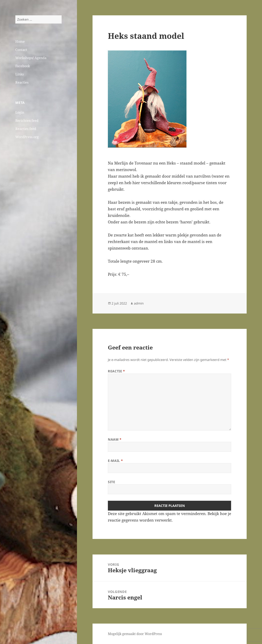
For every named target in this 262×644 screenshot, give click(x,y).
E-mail (115, 461)
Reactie (116, 371)
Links (20, 74)
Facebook (23, 66)
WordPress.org (27, 137)
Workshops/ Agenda (31, 58)
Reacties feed (26, 129)
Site (112, 482)
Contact (21, 50)
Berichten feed (27, 121)
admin (139, 303)
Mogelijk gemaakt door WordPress (135, 634)
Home (20, 41)
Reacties (22, 82)
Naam (115, 439)
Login (20, 112)
